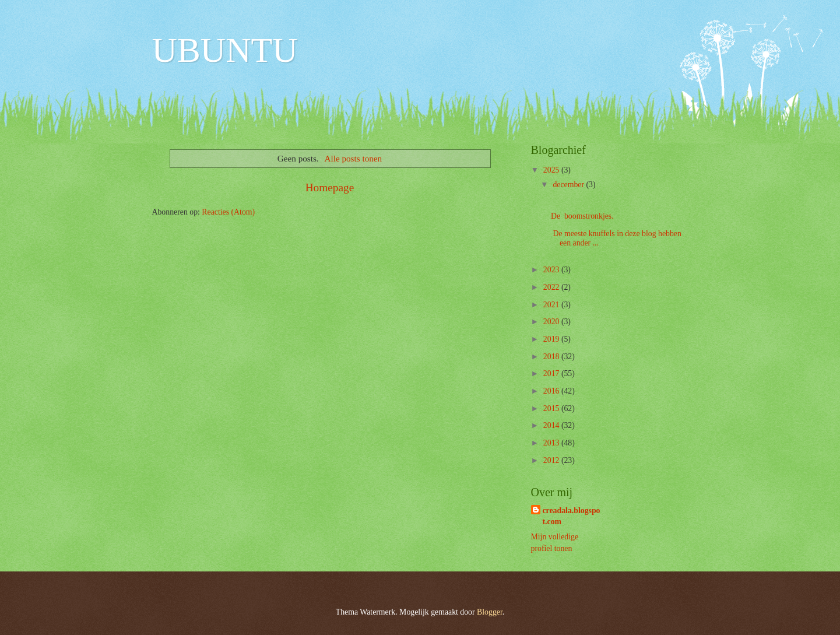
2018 (552, 357)
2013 (552, 443)
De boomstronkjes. (583, 216)
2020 (552, 322)
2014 (552, 425)
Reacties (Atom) (228, 212)
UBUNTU (225, 50)
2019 (552, 339)
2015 (552, 408)
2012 (552, 460)
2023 (552, 270)
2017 (552, 373)
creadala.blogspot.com (572, 516)
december (569, 185)
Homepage (330, 187)
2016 (552, 391)
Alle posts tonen (354, 158)
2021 (552, 305)
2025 (552, 170)
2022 (552, 287)
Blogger (490, 612)
